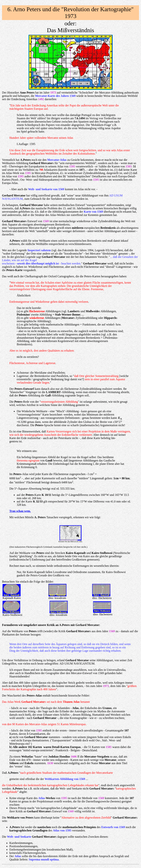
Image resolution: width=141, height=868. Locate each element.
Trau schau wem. (20, 511)
